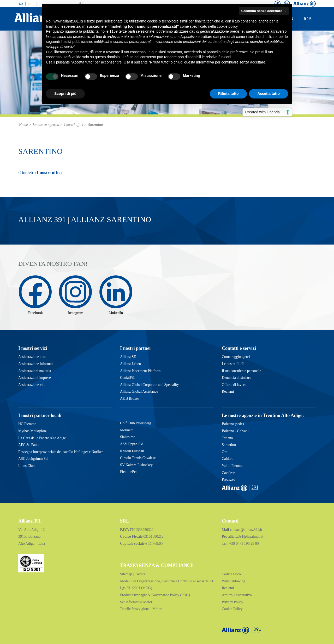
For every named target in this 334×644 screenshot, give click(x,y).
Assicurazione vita (32, 385)
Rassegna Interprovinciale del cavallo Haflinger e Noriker (61, 452)
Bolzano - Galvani (235, 431)
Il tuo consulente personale (241, 371)
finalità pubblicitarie (76, 42)
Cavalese (228, 473)
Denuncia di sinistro (237, 378)
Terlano (227, 438)
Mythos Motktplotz (32, 431)
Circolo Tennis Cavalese (138, 458)
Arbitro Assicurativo (237, 595)
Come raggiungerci (236, 357)
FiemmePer (129, 472)
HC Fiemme (27, 424)
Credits (140, 574)
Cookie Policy (232, 609)
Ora (225, 452)
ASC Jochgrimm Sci (33, 459)
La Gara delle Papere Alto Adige (42, 438)
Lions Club (26, 466)
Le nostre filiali (233, 364)
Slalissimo (128, 437)
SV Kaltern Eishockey (136, 465)
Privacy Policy (232, 602)
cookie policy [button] (227, 26)
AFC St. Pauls (29, 445)
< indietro (40, 173)
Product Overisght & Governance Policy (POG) (155, 595)
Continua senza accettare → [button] (264, 11)
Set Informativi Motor (136, 602)
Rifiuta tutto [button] (228, 94)
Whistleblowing (233, 581)
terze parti (127, 31)
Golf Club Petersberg (136, 423)
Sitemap (126, 574)
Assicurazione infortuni (35, 364)
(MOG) (146, 588)
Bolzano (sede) (233, 424)
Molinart (126, 430)
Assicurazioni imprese (35, 378)
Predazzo (228, 480)
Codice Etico (231, 574)
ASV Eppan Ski (132, 444)
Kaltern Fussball (132, 451)
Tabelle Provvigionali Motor (141, 609)
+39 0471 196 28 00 (243, 544)
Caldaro (228, 459)
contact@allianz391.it (246, 530)
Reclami (228, 391)
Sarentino (229, 445)
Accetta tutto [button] (269, 94)
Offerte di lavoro (234, 385)
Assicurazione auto (32, 357)
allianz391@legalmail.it (246, 536)
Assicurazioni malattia (35, 371)
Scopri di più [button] (65, 94)
